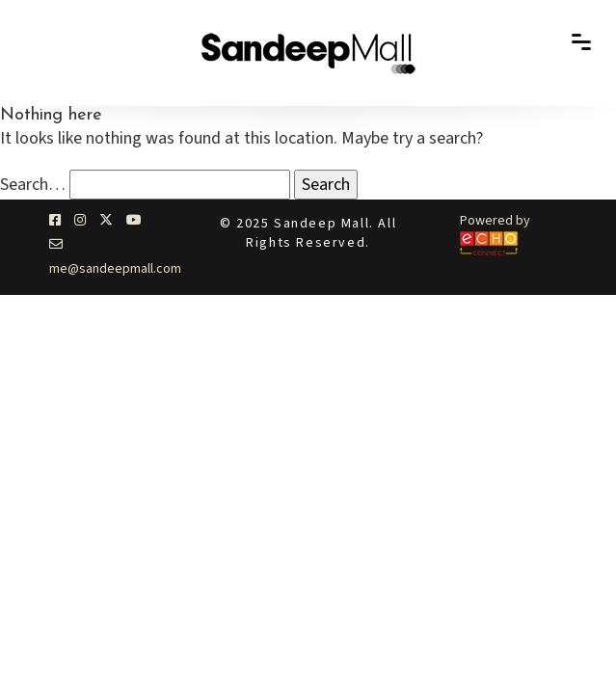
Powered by (495, 221)
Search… (33, 185)
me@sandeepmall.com (115, 269)
